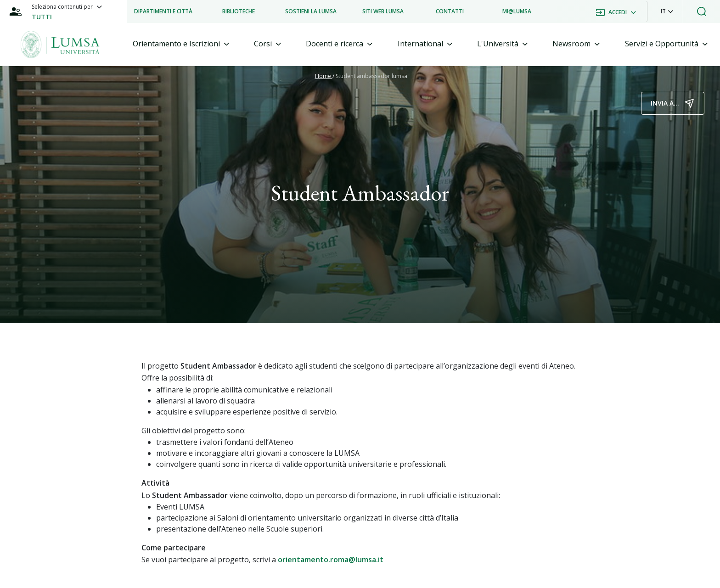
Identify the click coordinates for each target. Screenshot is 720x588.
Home (324, 76)
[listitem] (163, 11)
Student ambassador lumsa (371, 76)
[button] (667, 11)
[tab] (181, 44)
